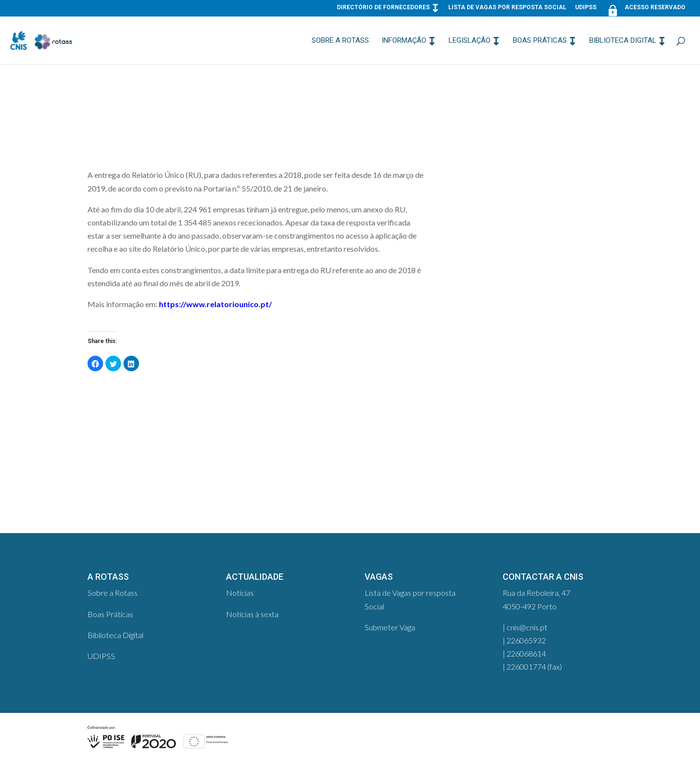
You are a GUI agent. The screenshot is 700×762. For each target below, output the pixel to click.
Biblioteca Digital (623, 41)
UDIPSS (586, 8)
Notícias (240, 593)
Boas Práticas (540, 41)
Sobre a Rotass (340, 41)
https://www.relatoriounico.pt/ (215, 304)
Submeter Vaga (390, 627)
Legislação (470, 41)
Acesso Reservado (645, 9)
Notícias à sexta (252, 614)
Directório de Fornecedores (383, 8)
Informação (404, 41)
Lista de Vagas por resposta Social (507, 8)
